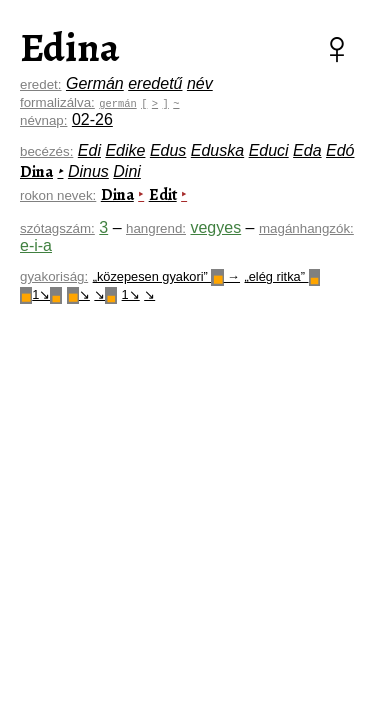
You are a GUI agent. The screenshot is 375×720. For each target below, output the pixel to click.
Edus (168, 150)
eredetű (155, 83)
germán (117, 103)
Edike (125, 150)
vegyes (215, 227)
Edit (163, 195)
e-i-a (36, 245)
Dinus (88, 171)
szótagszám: (57, 228)
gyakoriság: (54, 276)
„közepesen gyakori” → (166, 276)
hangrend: (156, 228)
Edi (89, 150)
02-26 (92, 119)
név (200, 83)
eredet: (41, 84)
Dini (127, 171)
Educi (269, 150)
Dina (36, 172)
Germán (95, 83)
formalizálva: (57, 102)
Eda (307, 150)
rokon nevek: (58, 195)
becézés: (46, 151)
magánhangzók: (306, 228)
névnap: (43, 120)
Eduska (217, 150)
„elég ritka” (282, 276)
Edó (340, 150)
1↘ (41, 294)
